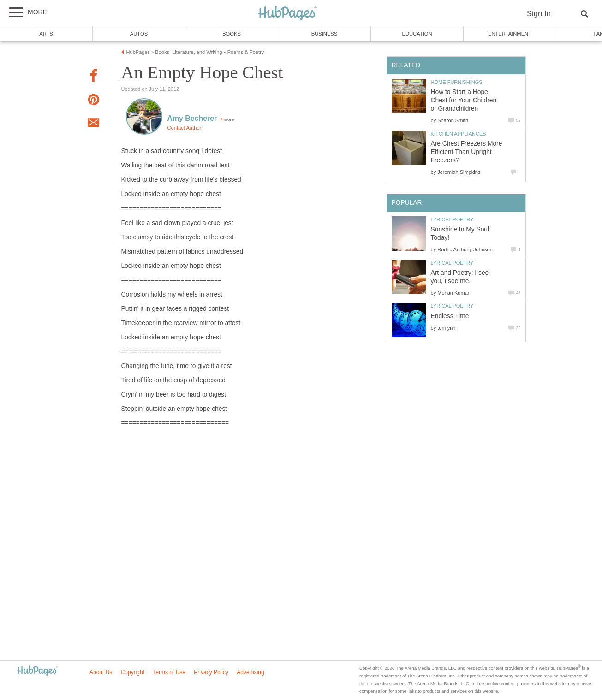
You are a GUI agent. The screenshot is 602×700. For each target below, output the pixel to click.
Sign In (539, 14)
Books (232, 34)
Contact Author (185, 128)
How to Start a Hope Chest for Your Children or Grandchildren (464, 100)
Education (417, 34)
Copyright (133, 672)
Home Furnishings (457, 82)
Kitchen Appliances (459, 134)
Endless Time (450, 316)
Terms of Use (169, 672)
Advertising (250, 672)
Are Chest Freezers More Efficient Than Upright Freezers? (467, 152)
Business (325, 34)
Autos (139, 34)
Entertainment (510, 34)
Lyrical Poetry (452, 219)
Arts (46, 34)
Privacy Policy (211, 672)
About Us (101, 672)
